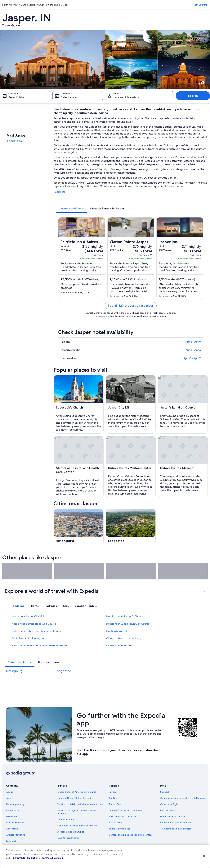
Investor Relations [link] (15, 823)
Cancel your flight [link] (169, 804)
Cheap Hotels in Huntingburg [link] (124, 638)
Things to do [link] (14, 141)
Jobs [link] (9, 798)
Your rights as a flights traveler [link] (176, 829)
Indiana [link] (54, 5)
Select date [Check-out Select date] (69, 97)
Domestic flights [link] (66, 820)
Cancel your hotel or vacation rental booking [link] (183, 798)
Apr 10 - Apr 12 (192, 358)
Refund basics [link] (168, 810)
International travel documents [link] (176, 823)
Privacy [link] (113, 792)
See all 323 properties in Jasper (131, 306)
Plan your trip (201, 5)
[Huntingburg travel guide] (78, 527)
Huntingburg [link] (14, 671)
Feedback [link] (11, 841)
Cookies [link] (113, 798)
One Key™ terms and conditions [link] (125, 810)
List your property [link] (15, 804)
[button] (105, 591)
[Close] (204, 856)
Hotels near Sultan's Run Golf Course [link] (128, 624)
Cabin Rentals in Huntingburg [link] (29, 638)
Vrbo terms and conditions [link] (123, 816)
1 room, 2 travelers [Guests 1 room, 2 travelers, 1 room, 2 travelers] (126, 97)
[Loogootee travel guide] (131, 527)
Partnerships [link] (13, 810)
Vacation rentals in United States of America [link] (80, 804)
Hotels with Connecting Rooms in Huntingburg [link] (39, 646)
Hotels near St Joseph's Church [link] (125, 616)
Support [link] (165, 792)
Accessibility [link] (115, 823)
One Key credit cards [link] (68, 838)
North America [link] (10, 5)
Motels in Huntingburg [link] (120, 646)
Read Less (59, 192)
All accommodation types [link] (71, 832)
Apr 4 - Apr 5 (193, 342)
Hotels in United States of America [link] (75, 798)
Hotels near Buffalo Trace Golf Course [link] (34, 624)
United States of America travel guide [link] (77, 792)
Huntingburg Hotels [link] (118, 631)
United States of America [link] (34, 5)
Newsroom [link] (12, 816)
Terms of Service (52, 858)
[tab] (71, 208)
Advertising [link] (12, 829)
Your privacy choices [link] (119, 829)
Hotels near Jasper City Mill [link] (28, 616)
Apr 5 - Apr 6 (193, 350)
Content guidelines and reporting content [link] (131, 835)
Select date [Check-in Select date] (16, 97)
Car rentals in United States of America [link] (77, 826)
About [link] (9, 792)
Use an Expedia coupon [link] (172, 816)
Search (193, 96)
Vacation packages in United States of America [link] (77, 812)
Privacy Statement (23, 858)
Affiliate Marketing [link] (16, 835)
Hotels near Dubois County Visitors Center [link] (36, 631)
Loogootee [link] (63, 671)
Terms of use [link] (115, 804)
